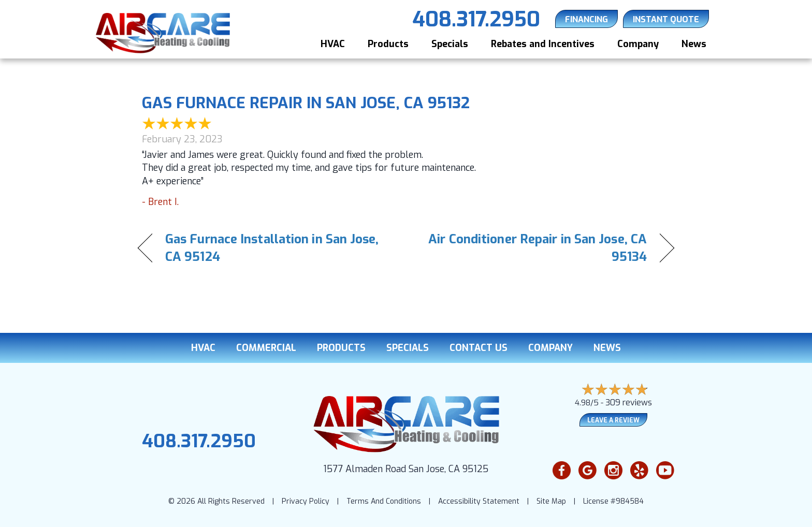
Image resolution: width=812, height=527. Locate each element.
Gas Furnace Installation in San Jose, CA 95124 (272, 248)
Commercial (266, 348)
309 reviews (629, 402)
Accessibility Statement (479, 501)
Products (388, 44)
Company (638, 44)
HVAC (333, 44)
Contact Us (479, 348)
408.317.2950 (199, 441)
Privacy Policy (306, 501)
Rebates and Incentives (543, 44)
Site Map (551, 501)
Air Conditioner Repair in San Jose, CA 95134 (534, 248)
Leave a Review (613, 420)
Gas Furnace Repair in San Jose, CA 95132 (306, 103)
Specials (450, 44)
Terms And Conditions (384, 501)
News (694, 44)
